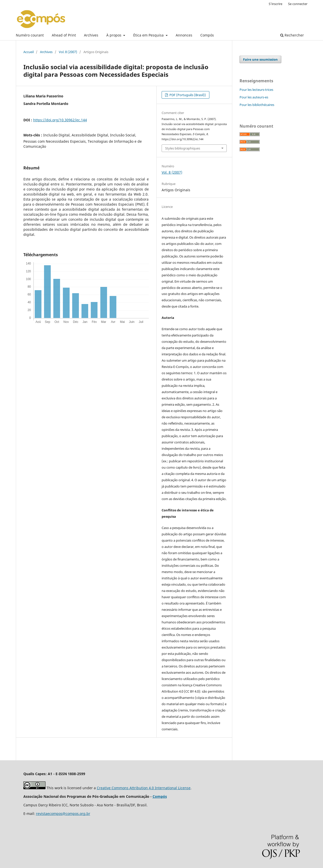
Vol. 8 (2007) (68, 52)
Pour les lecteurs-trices (256, 90)
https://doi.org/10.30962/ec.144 (60, 120)
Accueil (29, 52)
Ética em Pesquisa (149, 35)
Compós (207, 35)
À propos (114, 35)
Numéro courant (30, 35)
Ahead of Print (64, 35)
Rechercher (292, 35)
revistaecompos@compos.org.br (63, 814)
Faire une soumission (260, 59)
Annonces (184, 35)
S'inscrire (275, 4)
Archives (91, 35)
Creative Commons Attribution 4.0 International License (144, 788)
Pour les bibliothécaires (257, 105)
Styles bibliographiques (183, 148)
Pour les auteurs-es (254, 97)
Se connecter (298, 4)
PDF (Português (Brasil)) (187, 95)
